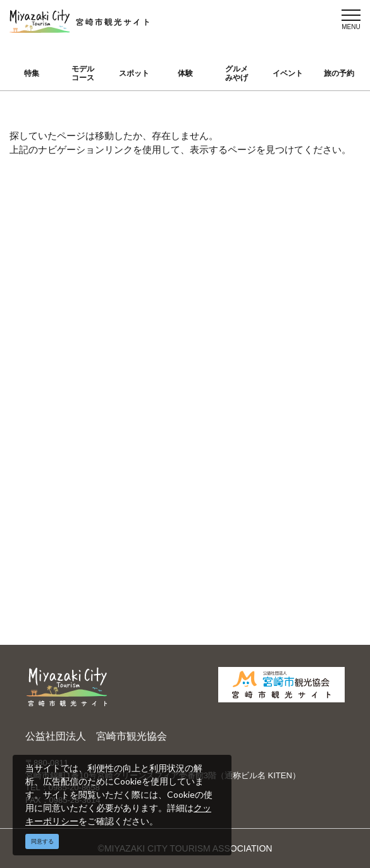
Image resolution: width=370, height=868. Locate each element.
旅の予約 (339, 73)
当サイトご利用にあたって (147, 425)
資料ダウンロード (149, 488)
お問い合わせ (145, 532)
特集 (32, 73)
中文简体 (221, 358)
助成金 (302, 413)
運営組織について (149, 362)
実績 (297, 358)
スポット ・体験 (61, 383)
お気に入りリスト (63, 488)
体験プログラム (319, 395)
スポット (134, 73)
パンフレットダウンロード (147, 457)
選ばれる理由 (315, 340)
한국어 (217, 395)
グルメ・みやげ (64, 408)
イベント (288, 73)
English (218, 340)
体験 (185, 73)
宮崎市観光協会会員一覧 (147, 394)
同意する (42, 841)
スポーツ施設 (315, 377)
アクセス (51, 463)
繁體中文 (221, 377)
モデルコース (83, 73)
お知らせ (51, 513)
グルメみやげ (237, 73)
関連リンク (140, 513)
